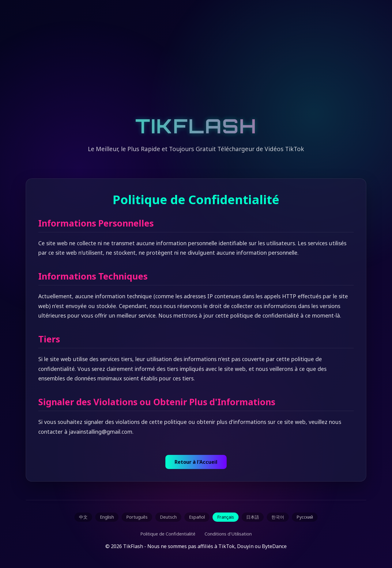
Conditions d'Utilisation (228, 534)
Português (137, 517)
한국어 (278, 517)
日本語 (253, 517)
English (107, 517)
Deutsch (168, 517)
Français (226, 517)
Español (197, 517)
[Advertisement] (196, 64)
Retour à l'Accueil (196, 462)
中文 (83, 517)
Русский (305, 517)
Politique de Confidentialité (168, 534)
